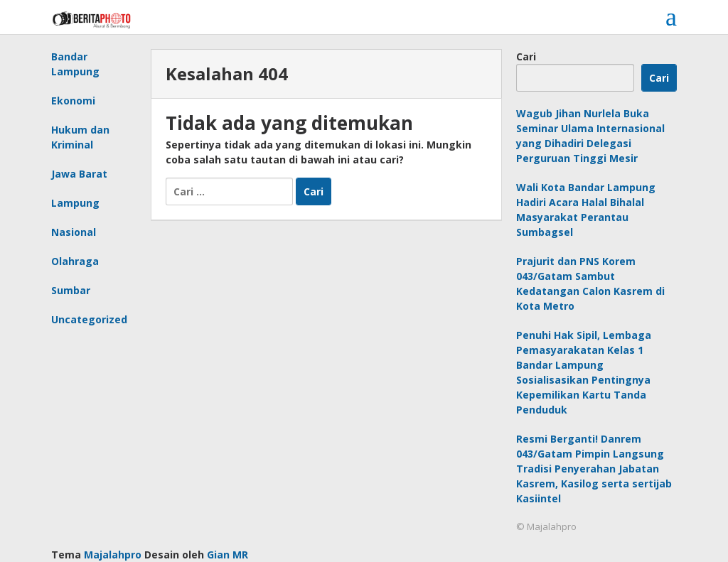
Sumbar (71, 290)
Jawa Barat (79, 174)
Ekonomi (73, 101)
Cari (526, 56)
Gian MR (227, 555)
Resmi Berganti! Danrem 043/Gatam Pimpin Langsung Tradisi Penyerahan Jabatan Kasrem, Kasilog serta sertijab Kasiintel (594, 469)
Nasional (74, 232)
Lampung (75, 203)
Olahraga (75, 261)
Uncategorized (89, 319)
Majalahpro (113, 555)
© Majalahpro (546, 526)
